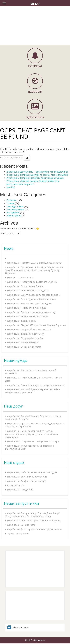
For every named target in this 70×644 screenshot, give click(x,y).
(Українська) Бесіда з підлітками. (24, 347)
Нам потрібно (14, 216)
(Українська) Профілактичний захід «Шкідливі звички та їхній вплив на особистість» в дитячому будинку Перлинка (34, 270)
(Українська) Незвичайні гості (23, 342)
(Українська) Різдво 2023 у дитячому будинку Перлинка (36, 325)
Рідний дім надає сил (18, 533)
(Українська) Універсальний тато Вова (28, 316)
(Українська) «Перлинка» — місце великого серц (33, 441)
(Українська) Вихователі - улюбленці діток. (30, 303)
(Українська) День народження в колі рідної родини (34, 529)
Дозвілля (11, 200)
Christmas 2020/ (16, 485)
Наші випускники (15, 209)
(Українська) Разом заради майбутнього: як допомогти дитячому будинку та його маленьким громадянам (31, 434)
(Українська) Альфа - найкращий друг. (27, 481)
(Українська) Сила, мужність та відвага (28, 290)
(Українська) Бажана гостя (21, 525)
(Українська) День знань (20, 278)
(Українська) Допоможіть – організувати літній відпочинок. (38, 172)
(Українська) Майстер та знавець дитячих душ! (32, 472)
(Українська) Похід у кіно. (20, 490)
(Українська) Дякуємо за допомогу (26, 334)
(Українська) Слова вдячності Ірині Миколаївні (32, 299)
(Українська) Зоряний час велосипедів (27, 477)
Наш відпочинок (15, 206)
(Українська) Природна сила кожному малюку (31, 312)
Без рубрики (13, 212)
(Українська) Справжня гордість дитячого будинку (34, 520)
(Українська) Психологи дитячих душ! (27, 308)
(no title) (11, 187)
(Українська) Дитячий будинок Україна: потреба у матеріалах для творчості (33, 183)
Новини (10, 203)
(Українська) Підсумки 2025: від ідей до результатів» (35, 263)
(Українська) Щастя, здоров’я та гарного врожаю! (34, 295)
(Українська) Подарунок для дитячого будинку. (32, 282)
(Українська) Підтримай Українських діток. (29, 329)
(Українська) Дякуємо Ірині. (22, 321)
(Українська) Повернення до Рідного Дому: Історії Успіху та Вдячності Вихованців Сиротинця (32, 515)
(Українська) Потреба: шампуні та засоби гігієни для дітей (37, 175)
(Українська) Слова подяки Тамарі (25, 286)
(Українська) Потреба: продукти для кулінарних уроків (35, 178)
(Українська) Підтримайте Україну (25, 338)
